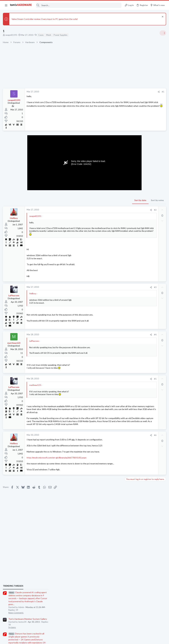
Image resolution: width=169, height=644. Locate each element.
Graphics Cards (133, 427)
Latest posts (127, 352)
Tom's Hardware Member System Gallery (145, 215)
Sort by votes (108, 200)
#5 (106, 382)
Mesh (49, 35)
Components (132, 412)
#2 (106, 210)
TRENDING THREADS (130, 181)
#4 (106, 337)
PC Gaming (131, 267)
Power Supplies (61, 35)
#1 (114, 92)
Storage (129, 397)
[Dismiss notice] (162, 17)
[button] (6, 5)
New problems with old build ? (145, 433)
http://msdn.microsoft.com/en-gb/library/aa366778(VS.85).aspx (57, 466)
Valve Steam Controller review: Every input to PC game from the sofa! (45, 19)
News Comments (133, 208)
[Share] (110, 92)
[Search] (79, 5)
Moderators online (131, 461)
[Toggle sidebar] (163, 33)
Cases (41, 35)
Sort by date (91, 200)
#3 (106, 290)
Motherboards (132, 367)
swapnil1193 (11, 35)
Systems (129, 223)
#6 (106, 444)
